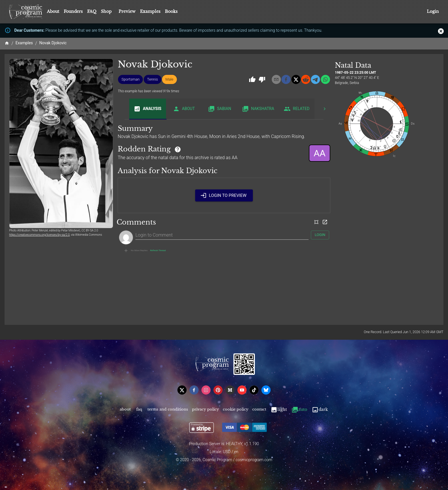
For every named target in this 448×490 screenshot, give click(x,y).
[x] (296, 79)
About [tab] (184, 109)
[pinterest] (218, 390)
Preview (127, 11)
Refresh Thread (158, 251)
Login (433, 12)
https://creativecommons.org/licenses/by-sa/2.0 (39, 235)
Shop (106, 11)
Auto (299, 410)
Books (171, 11)
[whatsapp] (325, 79)
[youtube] (242, 390)
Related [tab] (297, 109)
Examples (150, 11)
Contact (259, 410)
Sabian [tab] (220, 109)
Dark (320, 410)
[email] (276, 79)
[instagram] (206, 390)
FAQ (92, 11)
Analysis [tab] (148, 109)
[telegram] (315, 79)
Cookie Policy (236, 410)
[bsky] (266, 390)
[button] (130, 79)
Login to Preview (224, 195)
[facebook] (286, 79)
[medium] (230, 390)
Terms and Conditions (168, 410)
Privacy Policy (205, 410)
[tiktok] (254, 390)
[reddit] (306, 79)
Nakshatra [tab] (258, 109)
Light (279, 410)
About (53, 11)
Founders (73, 11)
